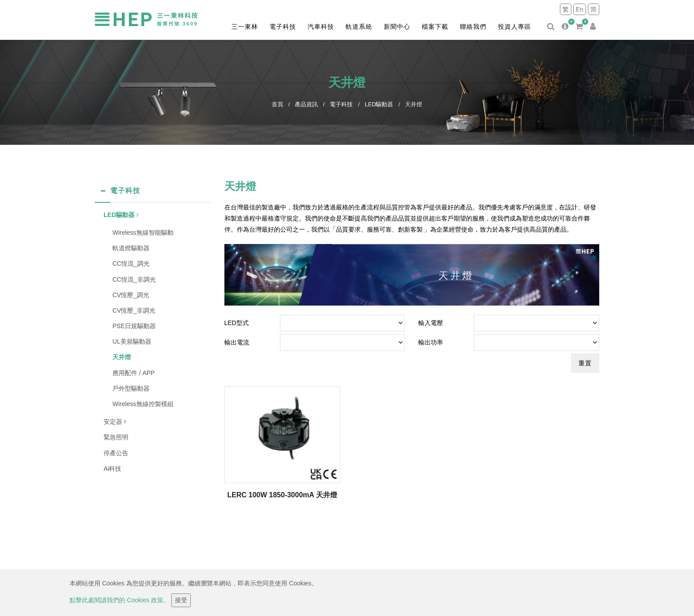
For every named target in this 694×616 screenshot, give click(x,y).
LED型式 (237, 323)
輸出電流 (237, 342)
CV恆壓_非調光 (134, 310)
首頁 (278, 104)
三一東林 (245, 27)
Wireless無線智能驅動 (143, 232)
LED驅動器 (379, 104)
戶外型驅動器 (131, 388)
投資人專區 (515, 27)
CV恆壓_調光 (131, 295)
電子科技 (283, 27)
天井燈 (122, 357)
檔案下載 (435, 27)
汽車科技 (321, 27)
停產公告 (116, 453)
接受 (181, 600)
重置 (585, 363)
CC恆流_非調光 (134, 279)
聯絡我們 (473, 27)
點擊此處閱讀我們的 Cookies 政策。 (120, 600)
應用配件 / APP (134, 373)
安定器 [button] (115, 422)
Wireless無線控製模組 (143, 404)
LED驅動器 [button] (121, 215)
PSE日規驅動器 (134, 326)
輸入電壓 (431, 323)
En (580, 9)
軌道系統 (359, 27)
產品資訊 (306, 104)
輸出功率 (431, 342)
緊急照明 (116, 437)
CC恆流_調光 (131, 263)
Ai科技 (112, 469)
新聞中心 (397, 27)
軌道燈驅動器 (131, 248)
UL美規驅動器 (132, 341)
